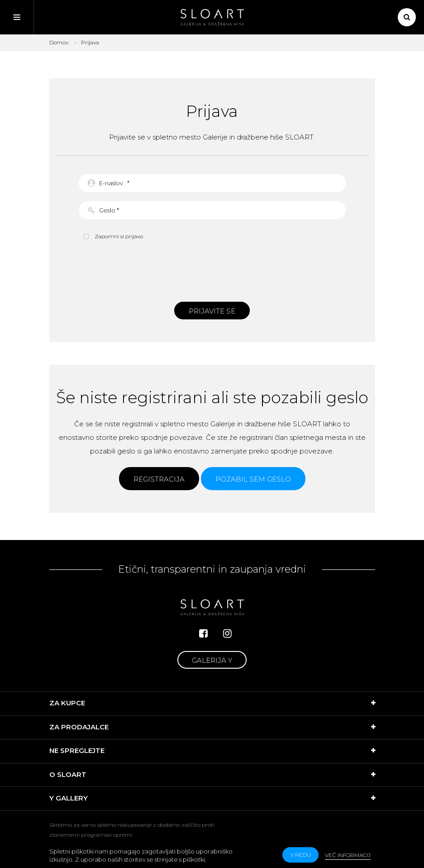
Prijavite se (212, 311)
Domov (59, 42)
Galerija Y (212, 660)
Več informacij (348, 855)
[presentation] (212, 270)
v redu (300, 855)
